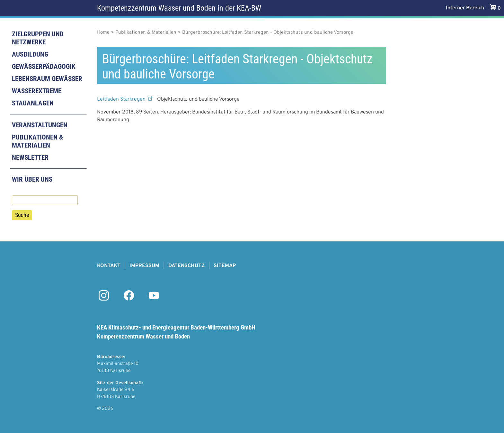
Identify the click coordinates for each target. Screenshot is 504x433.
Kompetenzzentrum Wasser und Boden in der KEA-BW (179, 8)
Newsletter (30, 158)
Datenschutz (186, 266)
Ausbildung (30, 54)
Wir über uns (32, 179)
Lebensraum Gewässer (47, 79)
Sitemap (225, 266)
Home (103, 33)
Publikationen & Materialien (37, 141)
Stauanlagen (33, 103)
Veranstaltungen (40, 125)
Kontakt (109, 266)
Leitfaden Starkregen (125, 99)
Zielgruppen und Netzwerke (38, 38)
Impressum (144, 266)
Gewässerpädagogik (44, 67)
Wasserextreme (37, 91)
